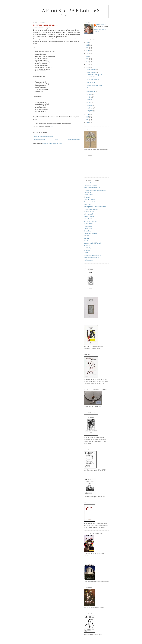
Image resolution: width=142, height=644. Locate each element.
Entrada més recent (39, 140)
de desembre (92, 70)
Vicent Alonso (88, 226)
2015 (88, 59)
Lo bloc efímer (88, 224)
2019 (88, 56)
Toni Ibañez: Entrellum (91, 221)
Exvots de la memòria (90, 233)
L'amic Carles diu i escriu (95, 85)
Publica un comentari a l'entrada (43, 137)
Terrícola (86, 236)
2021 (88, 51)
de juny (90, 97)
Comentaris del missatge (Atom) (52, 144)
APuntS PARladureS (71, 10)
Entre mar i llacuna (93, 80)
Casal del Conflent (89, 200)
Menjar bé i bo (91, 82)
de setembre (91, 91)
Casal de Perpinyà (89, 202)
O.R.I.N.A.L (87, 241)
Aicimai (86, 253)
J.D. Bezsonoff (88, 214)
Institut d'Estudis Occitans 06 (93, 255)
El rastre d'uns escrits (90, 185)
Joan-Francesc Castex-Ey (92, 188)
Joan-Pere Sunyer (102, 24)
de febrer (90, 108)
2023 (88, 45)
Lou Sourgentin (88, 260)
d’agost (90, 94)
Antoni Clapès (88, 229)
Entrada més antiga (74, 140)
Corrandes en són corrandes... (46, 25)
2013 (88, 64)
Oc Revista (87, 250)
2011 (88, 114)
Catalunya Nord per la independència (95, 207)
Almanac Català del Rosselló (93, 243)
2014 (88, 62)
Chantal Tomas (88, 195)
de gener (90, 111)
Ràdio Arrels (87, 204)
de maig (90, 100)
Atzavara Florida (89, 183)
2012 (88, 67)
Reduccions (87, 231)
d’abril (89, 102)
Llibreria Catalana (89, 212)
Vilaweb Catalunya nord (91, 209)
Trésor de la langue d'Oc (91, 258)
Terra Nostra (88, 246)
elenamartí (87, 197)
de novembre (92, 72)
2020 (88, 53)
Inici (57, 140)
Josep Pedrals (88, 219)
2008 (88, 123)
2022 (88, 48)
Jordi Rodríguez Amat (90, 248)
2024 (88, 42)
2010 (88, 117)
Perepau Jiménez (89, 216)
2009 (88, 120)
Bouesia (86, 238)
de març (90, 105)
